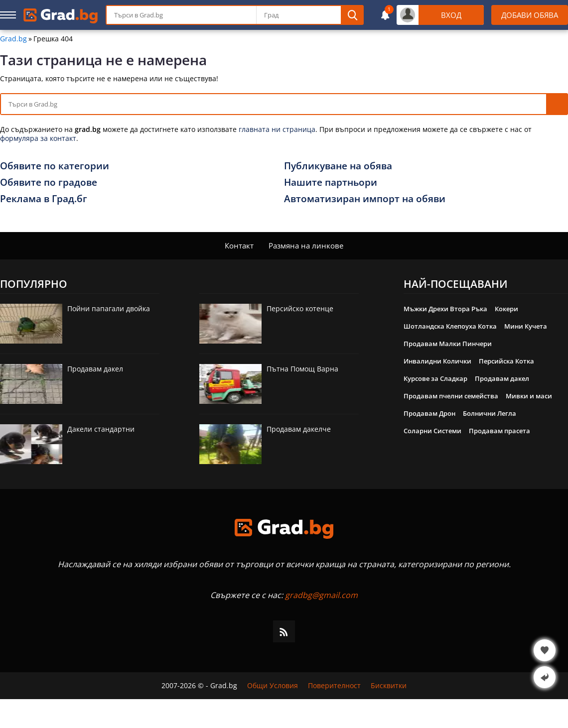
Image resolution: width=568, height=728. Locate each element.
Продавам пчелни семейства (451, 396)
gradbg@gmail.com (321, 595)
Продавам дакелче (299, 429)
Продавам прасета (499, 431)
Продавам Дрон (429, 413)
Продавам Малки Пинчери (448, 344)
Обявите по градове (49, 182)
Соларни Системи (432, 431)
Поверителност (334, 686)
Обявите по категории (55, 166)
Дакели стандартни (101, 429)
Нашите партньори (331, 182)
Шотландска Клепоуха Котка (450, 326)
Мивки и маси (529, 396)
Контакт (239, 245)
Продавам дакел (95, 369)
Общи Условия (273, 686)
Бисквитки (389, 686)
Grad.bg (13, 39)
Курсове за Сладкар (435, 378)
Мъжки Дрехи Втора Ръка (445, 309)
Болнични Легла (490, 413)
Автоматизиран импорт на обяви (365, 199)
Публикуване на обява (338, 166)
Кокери (506, 309)
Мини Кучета (526, 326)
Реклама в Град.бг (44, 199)
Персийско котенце (300, 308)
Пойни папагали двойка (109, 308)
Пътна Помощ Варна (302, 369)
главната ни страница (277, 129)
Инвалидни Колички (437, 361)
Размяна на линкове (306, 245)
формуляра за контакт (38, 138)
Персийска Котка (506, 361)
